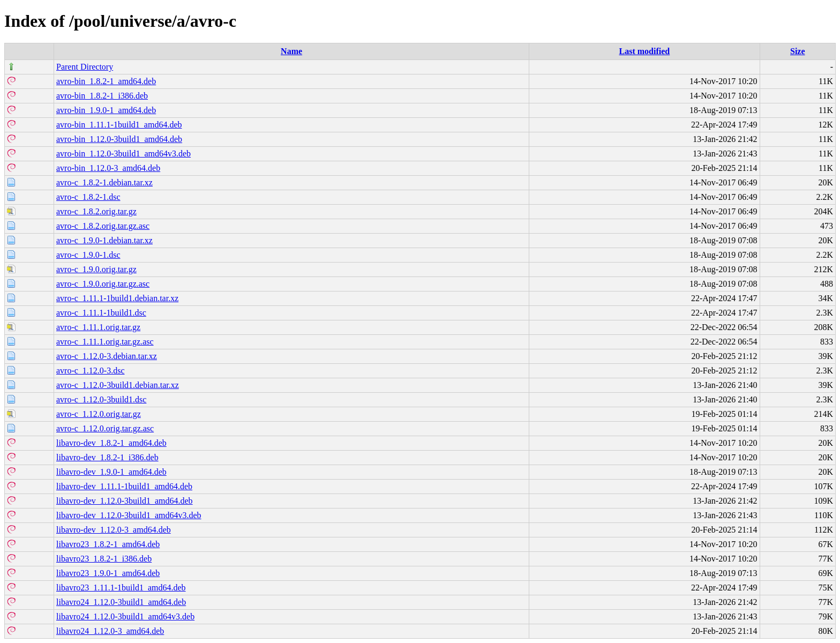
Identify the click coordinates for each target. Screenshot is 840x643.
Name (291, 51)
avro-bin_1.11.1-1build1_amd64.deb (119, 125)
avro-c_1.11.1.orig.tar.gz (98, 327)
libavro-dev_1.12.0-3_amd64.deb (114, 530)
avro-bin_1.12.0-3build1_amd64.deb (119, 139)
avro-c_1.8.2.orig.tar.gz (96, 211)
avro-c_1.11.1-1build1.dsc (101, 313)
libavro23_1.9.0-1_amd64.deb (108, 573)
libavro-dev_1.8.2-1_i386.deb (107, 457)
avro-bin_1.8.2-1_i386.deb (102, 96)
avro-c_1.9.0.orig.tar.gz (96, 269)
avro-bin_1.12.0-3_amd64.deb (108, 168)
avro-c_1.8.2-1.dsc (88, 197)
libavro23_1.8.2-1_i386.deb (104, 559)
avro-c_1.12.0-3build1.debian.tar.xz (118, 385)
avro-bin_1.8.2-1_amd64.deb (106, 81)
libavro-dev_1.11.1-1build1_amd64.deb (124, 486)
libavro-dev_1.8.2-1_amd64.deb (111, 443)
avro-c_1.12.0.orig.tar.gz (99, 414)
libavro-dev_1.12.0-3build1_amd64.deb (125, 501)
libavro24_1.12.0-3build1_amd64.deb (121, 602)
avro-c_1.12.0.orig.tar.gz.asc (105, 428)
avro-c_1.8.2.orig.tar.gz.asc (103, 226)
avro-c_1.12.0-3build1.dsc (101, 399)
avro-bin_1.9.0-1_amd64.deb (106, 110)
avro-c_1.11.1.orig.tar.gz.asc (105, 342)
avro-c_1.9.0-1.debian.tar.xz (104, 240)
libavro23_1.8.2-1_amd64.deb (108, 544)
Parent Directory (85, 67)
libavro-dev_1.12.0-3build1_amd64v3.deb (129, 515)
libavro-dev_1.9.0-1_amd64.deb (111, 472)
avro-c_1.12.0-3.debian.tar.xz (107, 356)
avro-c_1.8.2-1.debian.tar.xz (104, 182)
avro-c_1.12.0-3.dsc (91, 371)
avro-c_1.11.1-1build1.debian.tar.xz (117, 298)
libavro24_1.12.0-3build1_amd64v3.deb (125, 616)
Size (798, 51)
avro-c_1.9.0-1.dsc (88, 255)
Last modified (645, 51)
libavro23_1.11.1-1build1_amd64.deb (121, 588)
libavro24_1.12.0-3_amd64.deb (110, 631)
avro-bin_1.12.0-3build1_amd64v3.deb (123, 154)
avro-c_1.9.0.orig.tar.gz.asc (103, 284)
